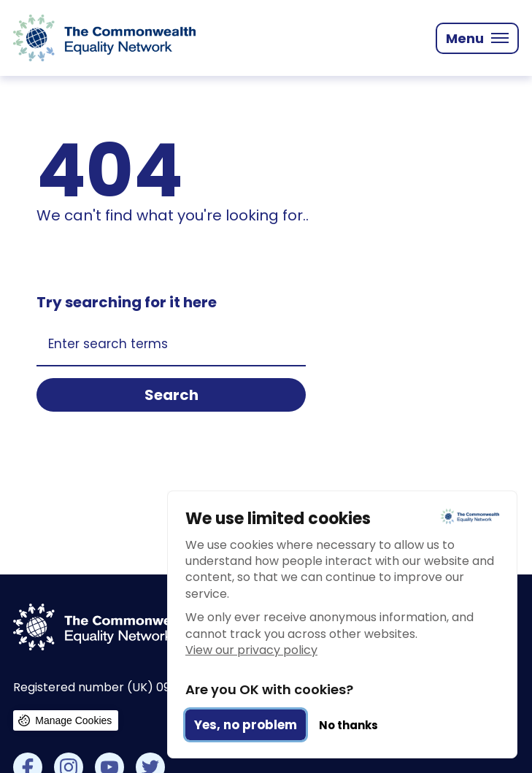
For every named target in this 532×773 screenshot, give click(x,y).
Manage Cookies (73, 720)
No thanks (348, 725)
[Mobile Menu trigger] (477, 38)
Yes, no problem (246, 725)
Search (171, 395)
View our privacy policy (251, 650)
